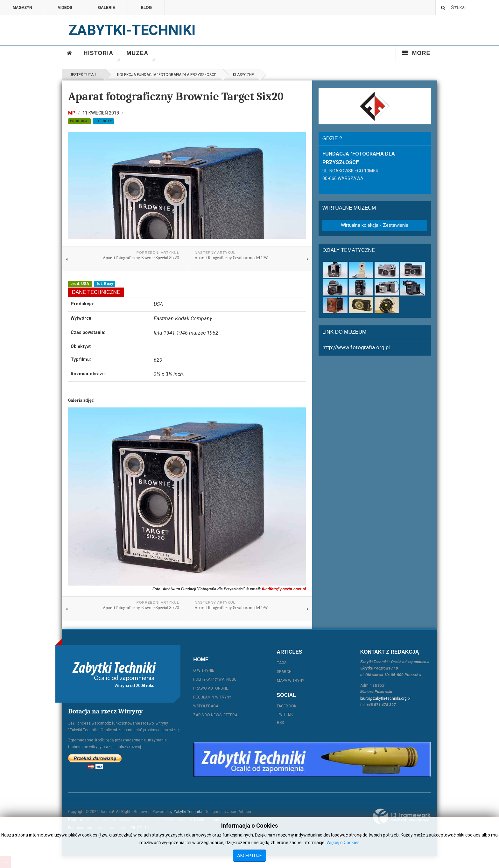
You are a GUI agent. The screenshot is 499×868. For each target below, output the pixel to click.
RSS (280, 723)
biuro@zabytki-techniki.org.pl (385, 698)
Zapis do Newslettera (215, 715)
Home (70, 53)
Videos (65, 8)
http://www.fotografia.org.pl (356, 347)
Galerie (106, 8)
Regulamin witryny (212, 697)
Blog (146, 8)
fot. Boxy (103, 121)
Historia (102, 55)
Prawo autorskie (211, 688)
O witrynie (204, 670)
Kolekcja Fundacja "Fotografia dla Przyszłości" (166, 75)
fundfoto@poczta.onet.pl (284, 589)
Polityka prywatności (215, 679)
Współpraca (206, 706)
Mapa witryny (291, 681)
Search (284, 672)
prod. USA (79, 121)
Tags (282, 663)
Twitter (285, 714)
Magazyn (22, 8)
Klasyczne (243, 75)
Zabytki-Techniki (188, 812)
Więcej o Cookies (343, 843)
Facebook (287, 706)
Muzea (141, 55)
